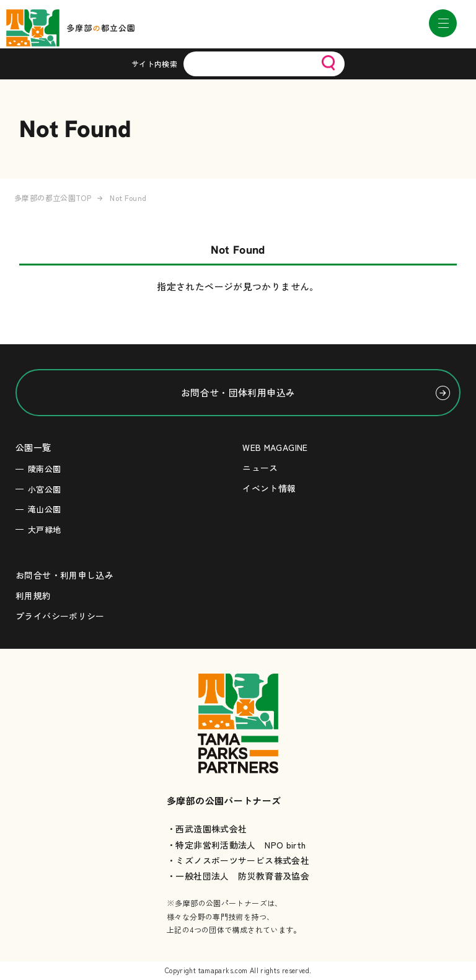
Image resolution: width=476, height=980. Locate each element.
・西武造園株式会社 (207, 829)
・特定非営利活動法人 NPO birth (236, 845)
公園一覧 (33, 447)
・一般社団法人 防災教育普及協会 (238, 876)
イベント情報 (269, 488)
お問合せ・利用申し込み (64, 575)
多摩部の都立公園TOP (53, 198)
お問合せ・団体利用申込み (238, 392)
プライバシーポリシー (60, 616)
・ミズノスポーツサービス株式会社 (238, 860)
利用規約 (33, 595)
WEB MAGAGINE (275, 447)
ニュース (260, 468)
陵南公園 (45, 469)
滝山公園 (45, 509)
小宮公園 (45, 489)
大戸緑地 (45, 529)
